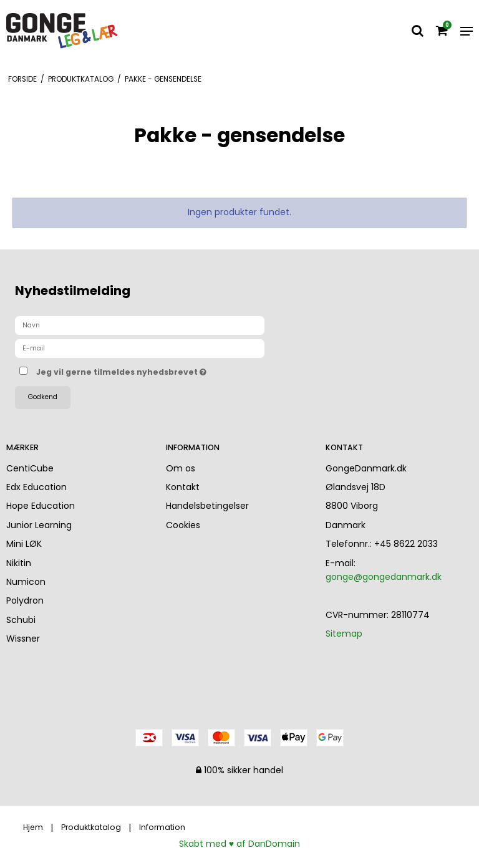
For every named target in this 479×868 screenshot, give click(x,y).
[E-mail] (140, 348)
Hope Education (41, 506)
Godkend (43, 397)
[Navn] (140, 325)
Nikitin (19, 563)
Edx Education (36, 487)
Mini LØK (24, 544)
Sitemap (344, 634)
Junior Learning (39, 525)
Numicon (26, 582)
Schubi (21, 620)
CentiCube (30, 468)
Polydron (25, 600)
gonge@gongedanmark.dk (384, 577)
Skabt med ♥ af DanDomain (239, 844)
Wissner (23, 639)
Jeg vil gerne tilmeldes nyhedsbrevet (152, 370)
